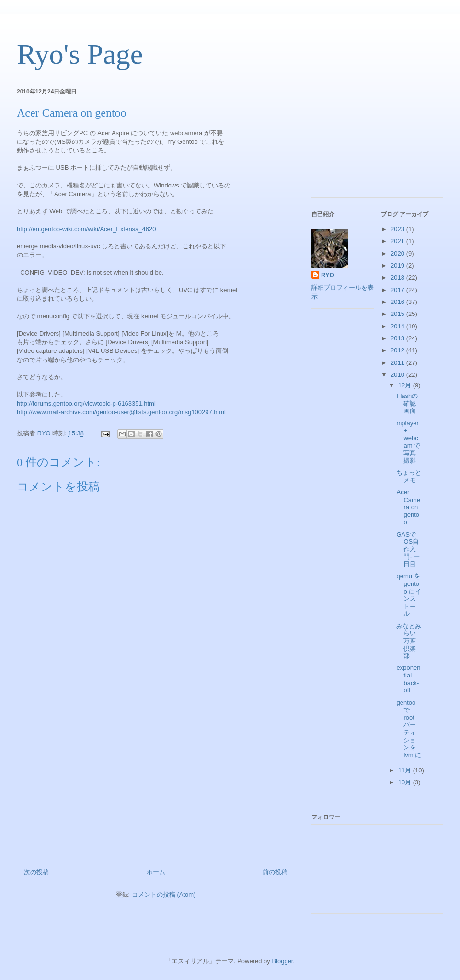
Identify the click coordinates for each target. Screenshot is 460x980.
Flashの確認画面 (407, 403)
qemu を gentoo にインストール (409, 595)
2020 (398, 253)
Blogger (282, 961)
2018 (398, 277)
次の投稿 (36, 872)
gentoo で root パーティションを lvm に (409, 729)
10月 (406, 782)
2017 (398, 290)
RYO (328, 275)
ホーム (156, 872)
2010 (398, 375)
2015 (398, 314)
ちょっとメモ (409, 476)
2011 (398, 363)
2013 (398, 338)
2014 (398, 326)
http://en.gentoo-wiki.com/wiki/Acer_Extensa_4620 (86, 229)
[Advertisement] (156, 786)
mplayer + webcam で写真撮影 (408, 442)
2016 (398, 302)
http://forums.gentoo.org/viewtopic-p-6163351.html (86, 403)
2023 (398, 229)
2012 (398, 350)
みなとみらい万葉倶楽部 (409, 641)
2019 (398, 265)
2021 (398, 241)
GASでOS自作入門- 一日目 (408, 549)
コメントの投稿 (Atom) (164, 894)
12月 (406, 385)
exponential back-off (408, 679)
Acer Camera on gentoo (408, 507)
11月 (406, 770)
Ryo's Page (80, 54)
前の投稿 (275, 872)
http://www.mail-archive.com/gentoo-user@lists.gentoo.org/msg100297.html (121, 412)
